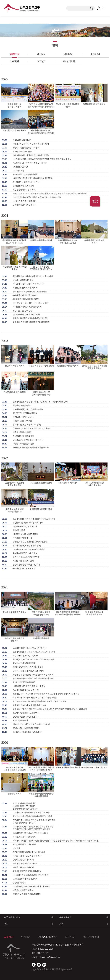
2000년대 (68, 54)
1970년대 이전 (68, 61)
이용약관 (26, 937)
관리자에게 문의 (91, 937)
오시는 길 (70, 937)
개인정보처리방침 (48, 937)
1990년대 (95, 54)
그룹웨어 (8, 937)
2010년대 (42, 54)
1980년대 (15, 61)
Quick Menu (95, 201)
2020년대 (15, 54)
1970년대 (42, 61)
